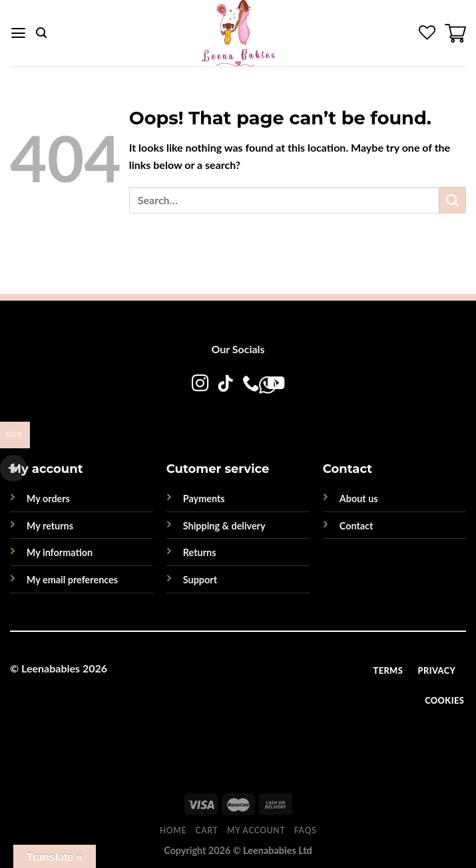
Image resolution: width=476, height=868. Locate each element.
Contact (357, 526)
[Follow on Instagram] (200, 384)
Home (173, 830)
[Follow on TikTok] (225, 384)
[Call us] (251, 384)
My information (60, 552)
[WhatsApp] (224, 411)
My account (256, 830)
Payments (204, 499)
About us (359, 499)
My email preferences (72, 580)
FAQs (305, 830)
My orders (48, 499)
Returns (200, 552)
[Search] (41, 33)
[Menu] (18, 33)
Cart (207, 830)
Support (200, 580)
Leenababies (51, 668)
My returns (50, 526)
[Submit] (453, 200)
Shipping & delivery (224, 526)
